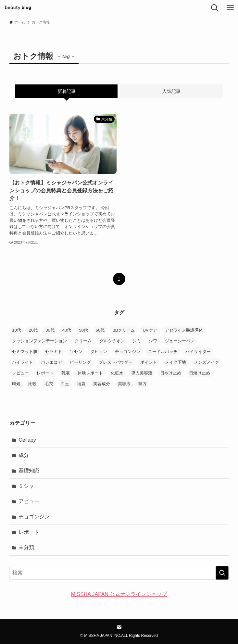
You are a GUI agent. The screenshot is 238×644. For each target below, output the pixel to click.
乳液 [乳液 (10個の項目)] (66, 373)
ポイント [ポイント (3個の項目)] (149, 362)
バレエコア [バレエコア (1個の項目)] (51, 362)
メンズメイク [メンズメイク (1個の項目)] (207, 362)
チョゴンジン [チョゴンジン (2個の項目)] (128, 352)
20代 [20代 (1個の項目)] (33, 330)
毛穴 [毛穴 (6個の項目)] (49, 384)
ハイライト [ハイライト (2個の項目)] (23, 362)
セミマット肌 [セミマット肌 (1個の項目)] (25, 352)
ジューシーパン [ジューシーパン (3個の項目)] (180, 341)
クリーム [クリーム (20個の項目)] (83, 341)
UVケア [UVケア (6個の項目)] (150, 330)
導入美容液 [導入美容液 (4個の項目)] (142, 373)
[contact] (119, 627)
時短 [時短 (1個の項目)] (16, 384)
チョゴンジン (34, 517)
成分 (24, 455)
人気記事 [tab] (171, 91)
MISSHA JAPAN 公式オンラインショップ (119, 594)
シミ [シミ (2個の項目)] (137, 341)
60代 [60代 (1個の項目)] (100, 330)
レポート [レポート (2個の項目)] (45, 373)
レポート (29, 532)
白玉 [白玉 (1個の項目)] (65, 384)
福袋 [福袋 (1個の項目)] (81, 384)
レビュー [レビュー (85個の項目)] (20, 373)
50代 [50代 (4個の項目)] (83, 330)
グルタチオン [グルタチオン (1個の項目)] (112, 341)
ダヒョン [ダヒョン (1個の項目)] (99, 352)
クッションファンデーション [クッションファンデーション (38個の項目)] (39, 341)
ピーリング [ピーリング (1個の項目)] (80, 362)
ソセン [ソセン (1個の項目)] (76, 352)
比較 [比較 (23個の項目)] (32, 384)
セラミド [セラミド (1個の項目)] (54, 352)
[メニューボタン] (230, 8)
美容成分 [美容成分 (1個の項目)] (102, 384)
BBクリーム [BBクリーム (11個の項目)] (124, 330)
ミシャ (26, 486)
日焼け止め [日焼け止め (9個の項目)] (200, 373)
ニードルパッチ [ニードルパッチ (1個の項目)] (163, 352)
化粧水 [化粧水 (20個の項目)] (117, 373)
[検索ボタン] (215, 8)
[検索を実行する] (222, 573)
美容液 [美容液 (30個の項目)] (124, 384)
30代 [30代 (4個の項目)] (50, 330)
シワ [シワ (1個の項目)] (153, 341)
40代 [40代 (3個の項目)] (67, 330)
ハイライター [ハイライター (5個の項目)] (198, 352)
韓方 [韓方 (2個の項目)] (143, 384)
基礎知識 (29, 470)
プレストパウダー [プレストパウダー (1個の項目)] (116, 362)
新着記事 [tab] (67, 91)
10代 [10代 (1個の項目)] (16, 330)
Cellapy (27, 440)
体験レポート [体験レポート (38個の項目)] (90, 373)
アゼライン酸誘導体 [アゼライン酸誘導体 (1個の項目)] (184, 330)
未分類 (26, 547)
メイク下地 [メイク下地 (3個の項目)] (175, 362)
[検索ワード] (119, 573)
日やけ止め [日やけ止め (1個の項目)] (171, 373)
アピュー (29, 501)
